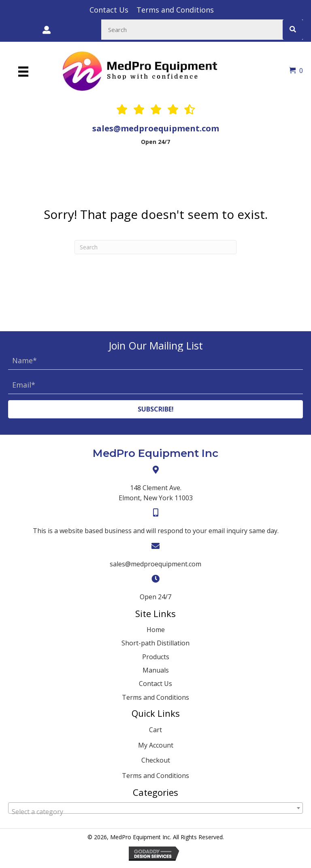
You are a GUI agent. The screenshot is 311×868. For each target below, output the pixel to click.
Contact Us (155, 684)
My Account (156, 745)
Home (156, 630)
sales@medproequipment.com (156, 128)
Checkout (156, 760)
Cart (155, 730)
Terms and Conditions (155, 697)
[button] (155, 409)
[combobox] (155, 808)
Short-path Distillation (155, 643)
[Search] (155, 247)
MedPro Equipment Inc (155, 453)
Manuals (156, 670)
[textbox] (155, 812)
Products (156, 657)
